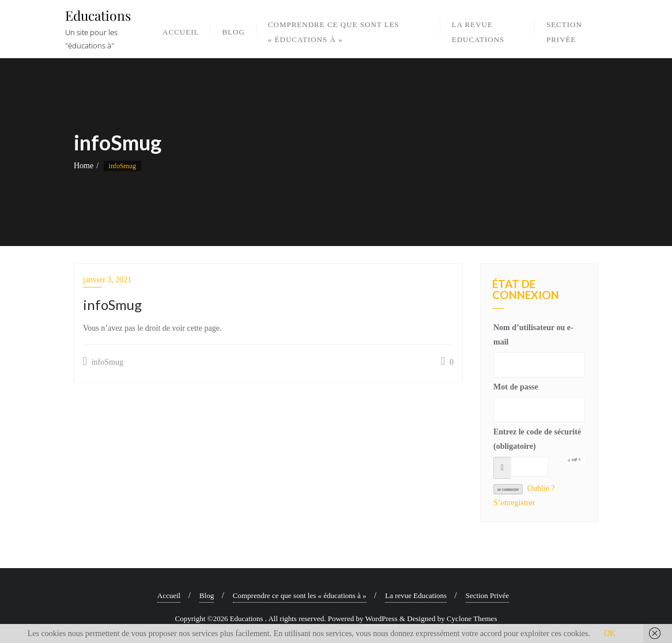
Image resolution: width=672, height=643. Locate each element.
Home (84, 166)
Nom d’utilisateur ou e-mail (533, 335)
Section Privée (487, 595)
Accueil (169, 595)
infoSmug (103, 361)
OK (610, 633)
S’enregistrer (514, 503)
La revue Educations (416, 595)
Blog (207, 595)
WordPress (382, 619)
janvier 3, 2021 (107, 280)
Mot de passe (516, 387)
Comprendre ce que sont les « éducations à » (300, 595)
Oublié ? (541, 488)
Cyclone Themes (472, 619)
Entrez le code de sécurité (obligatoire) (537, 439)
